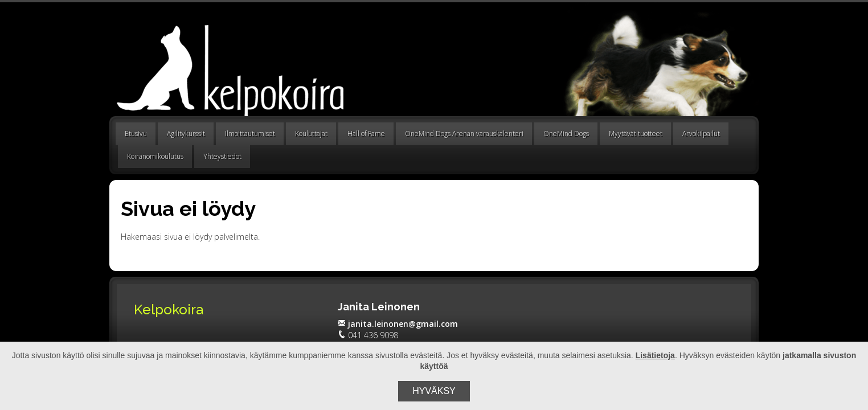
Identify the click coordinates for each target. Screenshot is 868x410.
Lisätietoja (655, 355)
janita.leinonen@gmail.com (398, 324)
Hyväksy (434, 391)
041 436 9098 (368, 335)
